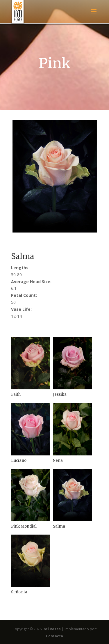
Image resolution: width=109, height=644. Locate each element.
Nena (58, 461)
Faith (16, 394)
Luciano (19, 461)
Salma (59, 526)
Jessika (60, 394)
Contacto (54, 636)
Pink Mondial (24, 526)
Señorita (19, 592)
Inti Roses (52, 629)
